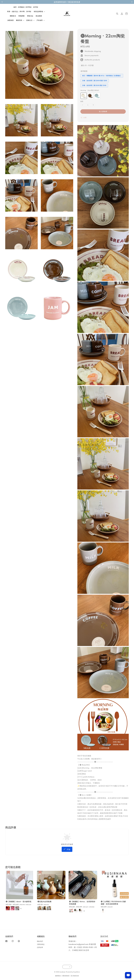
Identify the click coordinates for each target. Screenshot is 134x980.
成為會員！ (78, 2)
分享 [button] (83, 118)
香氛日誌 (30, 16)
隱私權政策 (66, 976)
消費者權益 (41, 944)
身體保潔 (10, 20)
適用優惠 (84, 71)
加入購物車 (103, 111)
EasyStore (77, 972)
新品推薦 (39, 16)
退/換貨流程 (75, 976)
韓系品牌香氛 (38, 12)
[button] (117, 14)
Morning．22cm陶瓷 (90, 90)
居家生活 (29, 20)
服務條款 (58, 976)
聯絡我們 (40, 941)
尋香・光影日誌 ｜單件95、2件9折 (19, 11)
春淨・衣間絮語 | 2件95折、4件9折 (26, 7)
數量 (82, 101)
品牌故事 (40, 947)
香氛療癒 (21, 16)
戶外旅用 (40, 20)
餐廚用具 (19, 20)
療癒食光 (13, 16)
